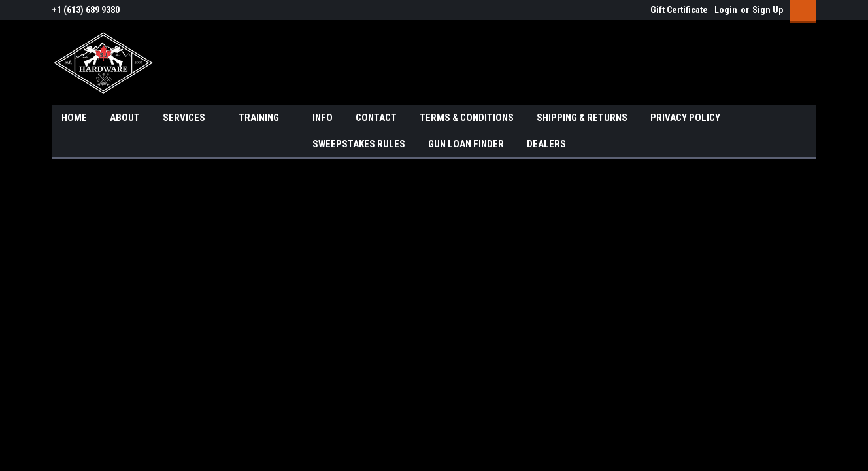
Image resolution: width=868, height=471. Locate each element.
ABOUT (125, 118)
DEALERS (546, 144)
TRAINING (264, 118)
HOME (74, 118)
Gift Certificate (679, 10)
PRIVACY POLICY (685, 118)
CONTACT (376, 118)
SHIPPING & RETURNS (582, 118)
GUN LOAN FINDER (466, 144)
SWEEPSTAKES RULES (359, 144)
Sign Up (768, 10)
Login (726, 10)
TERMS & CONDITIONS (467, 118)
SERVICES (189, 118)
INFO (323, 118)
